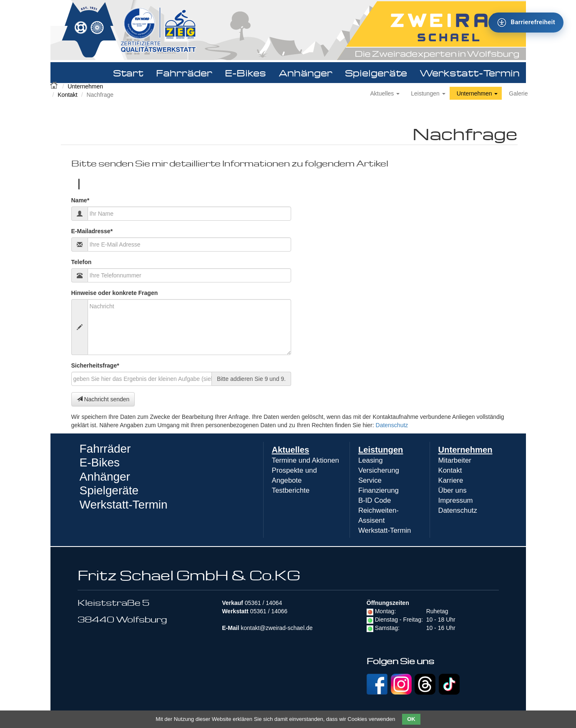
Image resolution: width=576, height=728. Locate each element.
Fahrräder (184, 73)
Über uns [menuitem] (453, 490)
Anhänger (306, 73)
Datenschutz (392, 425)
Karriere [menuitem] (451, 480)
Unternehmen (85, 86)
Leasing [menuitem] (371, 460)
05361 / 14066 (269, 611)
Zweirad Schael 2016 (55, 84)
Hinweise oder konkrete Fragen (115, 293)
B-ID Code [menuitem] (375, 500)
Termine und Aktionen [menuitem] (306, 460)
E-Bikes (245, 73)
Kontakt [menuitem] (450, 470)
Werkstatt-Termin (470, 73)
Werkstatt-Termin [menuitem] (385, 530)
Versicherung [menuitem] (379, 470)
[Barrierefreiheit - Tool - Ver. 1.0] (526, 23)
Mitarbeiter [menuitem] (455, 460)
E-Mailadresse (92, 231)
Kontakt (67, 95)
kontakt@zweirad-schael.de (277, 628)
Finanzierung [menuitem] (379, 490)
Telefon (82, 262)
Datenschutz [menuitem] (458, 510)
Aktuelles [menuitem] (291, 450)
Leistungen (428, 93)
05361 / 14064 (264, 603)
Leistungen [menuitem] (381, 450)
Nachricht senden (103, 399)
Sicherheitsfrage (95, 365)
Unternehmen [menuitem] (465, 450)
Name (80, 200)
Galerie (518, 93)
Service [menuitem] (370, 480)
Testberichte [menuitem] (291, 490)
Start (128, 73)
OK (411, 719)
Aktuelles (385, 93)
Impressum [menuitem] (456, 500)
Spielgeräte (376, 73)
